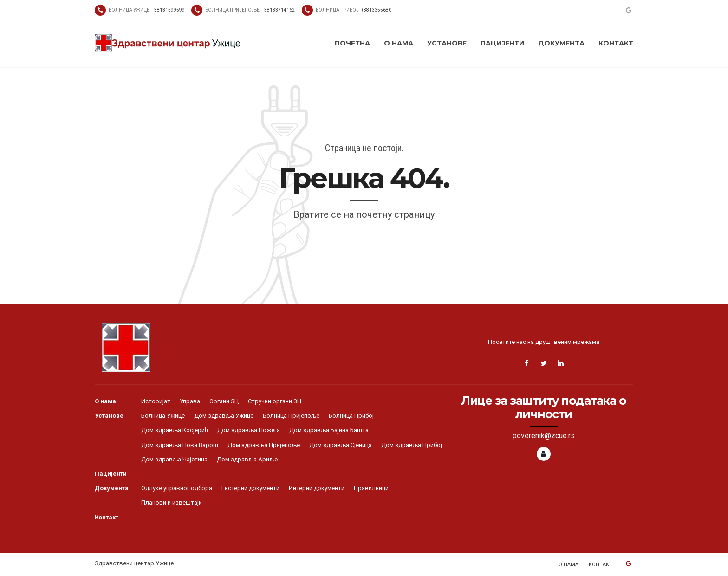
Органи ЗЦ (224, 401)
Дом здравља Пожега (249, 430)
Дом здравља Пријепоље (264, 445)
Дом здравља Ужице (224, 416)
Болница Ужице (163, 416)
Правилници (371, 488)
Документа (561, 43)
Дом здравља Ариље (247, 459)
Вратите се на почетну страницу (364, 214)
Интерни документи (317, 488)
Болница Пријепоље (291, 416)
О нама (399, 43)
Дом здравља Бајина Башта (329, 430)
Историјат (156, 401)
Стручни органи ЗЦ (275, 401)
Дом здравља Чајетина (174, 459)
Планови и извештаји (172, 502)
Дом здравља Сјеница (341, 445)
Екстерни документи (250, 488)
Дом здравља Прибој (412, 445)
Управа (190, 401)
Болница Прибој (351, 416)
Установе (447, 43)
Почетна (352, 43)
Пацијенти (502, 43)
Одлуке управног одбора (177, 488)
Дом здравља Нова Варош (180, 445)
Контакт (616, 43)
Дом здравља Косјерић (175, 430)
